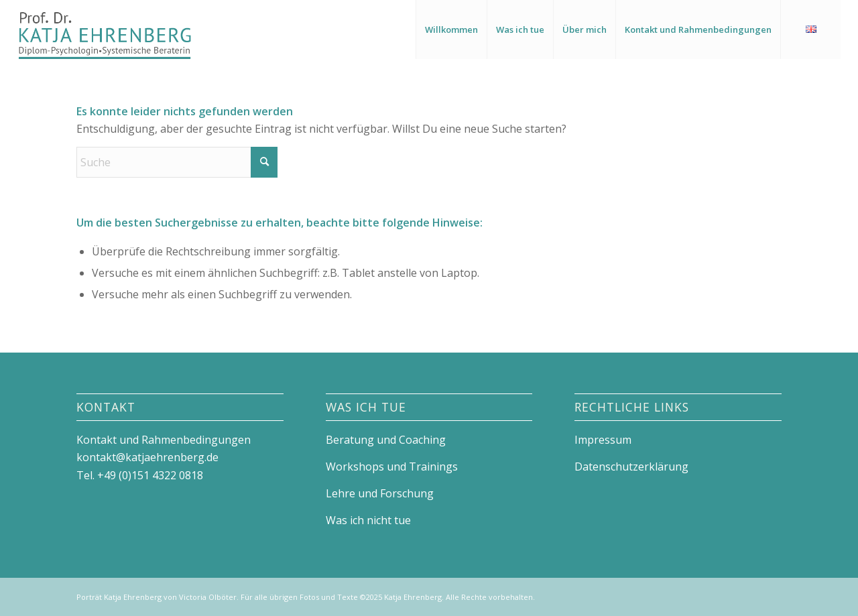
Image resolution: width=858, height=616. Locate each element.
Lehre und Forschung (380, 493)
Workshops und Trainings (392, 467)
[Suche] (177, 162)
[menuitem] (451, 29)
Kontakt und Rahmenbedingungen (164, 440)
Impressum (603, 440)
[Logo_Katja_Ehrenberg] (105, 29)
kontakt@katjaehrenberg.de (147, 457)
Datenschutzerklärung (631, 467)
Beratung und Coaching (386, 440)
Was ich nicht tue (368, 520)
